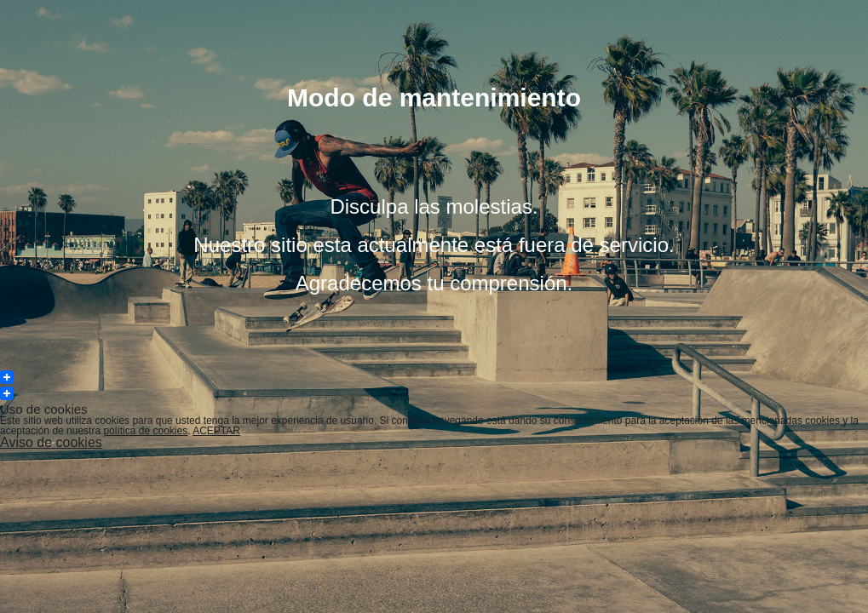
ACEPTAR (216, 431)
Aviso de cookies (51, 442)
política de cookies (145, 431)
